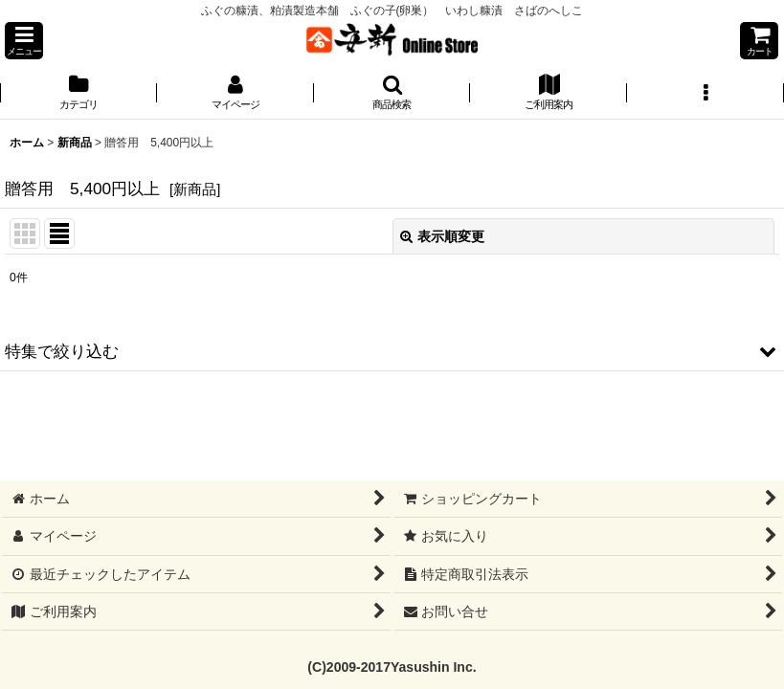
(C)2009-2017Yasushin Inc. (392, 667)
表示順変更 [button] (442, 236)
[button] (24, 41)
